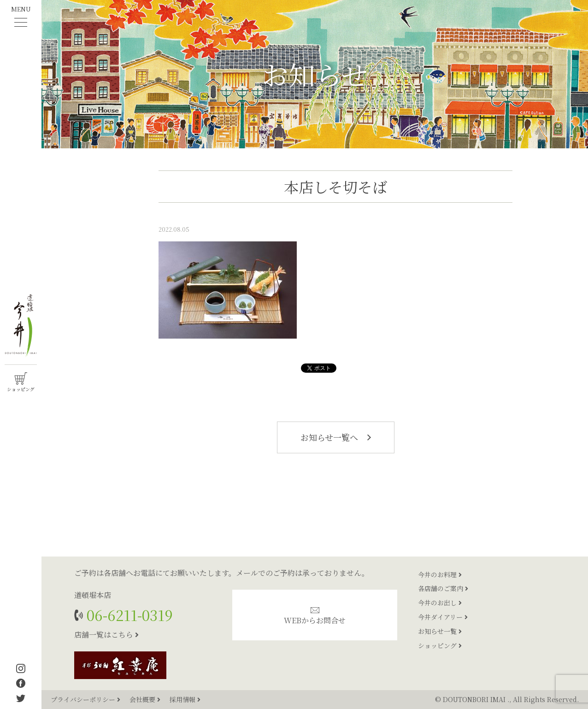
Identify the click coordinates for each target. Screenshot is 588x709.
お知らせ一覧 (440, 631)
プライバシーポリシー (86, 699)
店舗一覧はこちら (106, 635)
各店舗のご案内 (443, 588)
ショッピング (440, 645)
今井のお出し (440, 603)
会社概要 (146, 699)
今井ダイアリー (443, 617)
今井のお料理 (440, 574)
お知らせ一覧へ (336, 437)
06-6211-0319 (128, 615)
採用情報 (185, 699)
